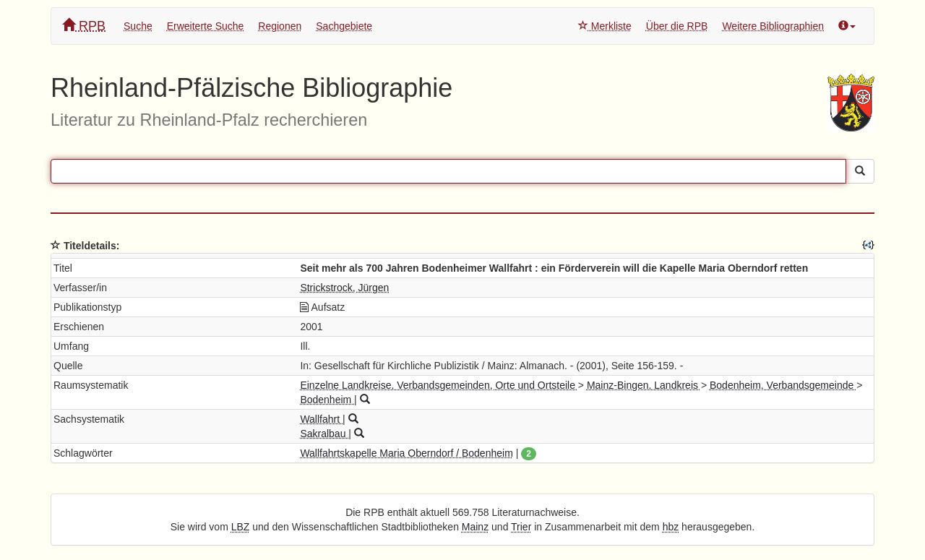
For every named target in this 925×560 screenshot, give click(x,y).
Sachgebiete (344, 26)
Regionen (280, 26)
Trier (521, 527)
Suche (138, 26)
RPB (84, 26)
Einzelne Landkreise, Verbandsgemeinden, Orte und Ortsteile (439, 385)
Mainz (475, 527)
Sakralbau (324, 434)
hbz (671, 527)
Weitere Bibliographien (773, 26)
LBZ (241, 527)
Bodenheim (327, 400)
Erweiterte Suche (206, 26)
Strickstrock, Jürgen (344, 288)
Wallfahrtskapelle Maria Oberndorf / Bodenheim (406, 453)
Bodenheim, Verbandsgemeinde (783, 385)
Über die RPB (677, 26)
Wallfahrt (321, 419)
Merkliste (605, 26)
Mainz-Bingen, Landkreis (644, 385)
